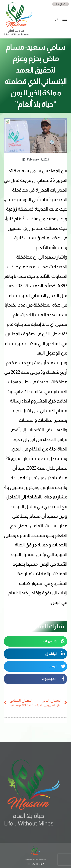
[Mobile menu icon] (65, 19)
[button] (35, 641)
